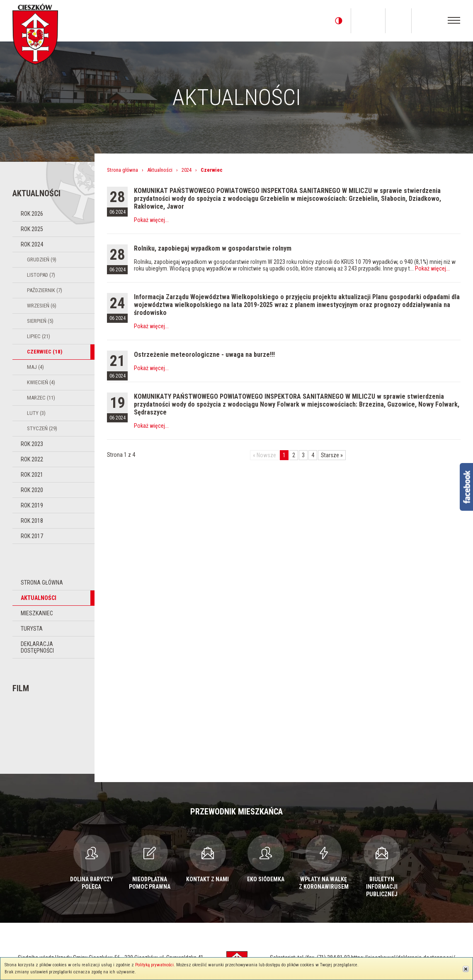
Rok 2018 (32, 521)
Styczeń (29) (42, 428)
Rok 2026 (32, 214)
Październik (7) (45, 290)
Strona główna (42, 583)
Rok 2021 (32, 475)
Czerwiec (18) (45, 352)
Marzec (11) (41, 398)
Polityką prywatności (154, 965)
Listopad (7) (41, 275)
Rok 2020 (32, 490)
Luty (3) (36, 413)
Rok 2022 (32, 459)
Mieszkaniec (37, 613)
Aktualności (39, 598)
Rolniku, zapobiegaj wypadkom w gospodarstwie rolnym (213, 248)
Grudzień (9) (42, 260)
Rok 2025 (32, 229)
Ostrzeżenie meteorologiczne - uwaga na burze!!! (204, 355)
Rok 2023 (32, 444)
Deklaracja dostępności (37, 647)
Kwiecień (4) (41, 382)
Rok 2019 (32, 505)
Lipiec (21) (39, 336)
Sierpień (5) (40, 321)
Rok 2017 (32, 536)
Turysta (32, 629)
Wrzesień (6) (42, 306)
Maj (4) (35, 367)
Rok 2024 (32, 244)
